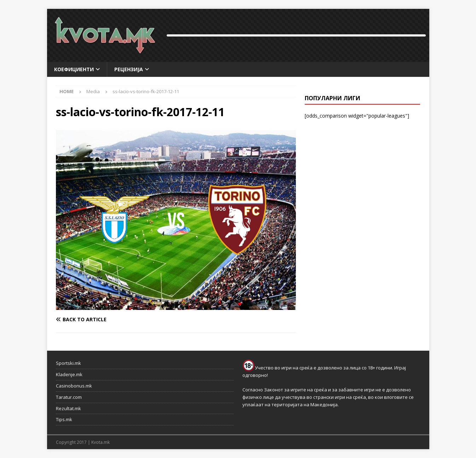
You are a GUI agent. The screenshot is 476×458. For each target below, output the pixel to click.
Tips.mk (64, 419)
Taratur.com (69, 397)
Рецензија (129, 69)
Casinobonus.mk (74, 386)
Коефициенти (74, 69)
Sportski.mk (68, 363)
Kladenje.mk (69, 374)
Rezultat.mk (68, 408)
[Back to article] (114, 320)
